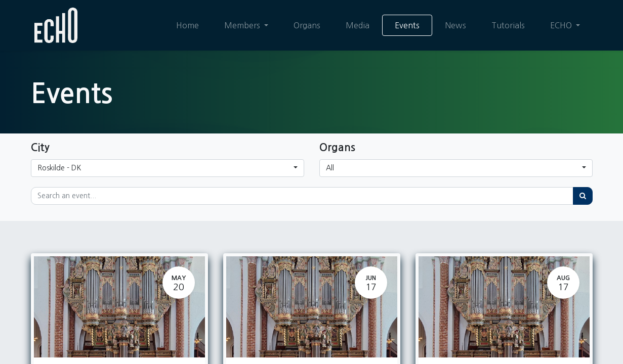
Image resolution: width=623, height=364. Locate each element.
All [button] (330, 168)
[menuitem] (187, 25)
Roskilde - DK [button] (59, 168)
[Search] (583, 196)
